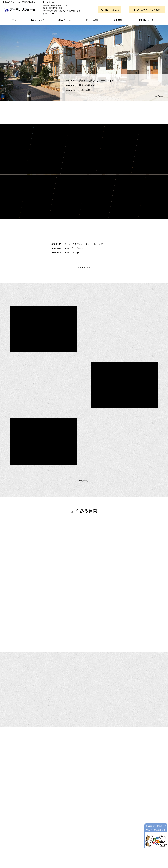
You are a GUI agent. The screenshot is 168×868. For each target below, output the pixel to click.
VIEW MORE (84, 267)
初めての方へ (65, 20)
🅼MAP (54, 14)
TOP (14, 20)
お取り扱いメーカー (146, 20)
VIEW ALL (158, 96)
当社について (37, 20)
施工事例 (118, 20)
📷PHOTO (47, 14)
